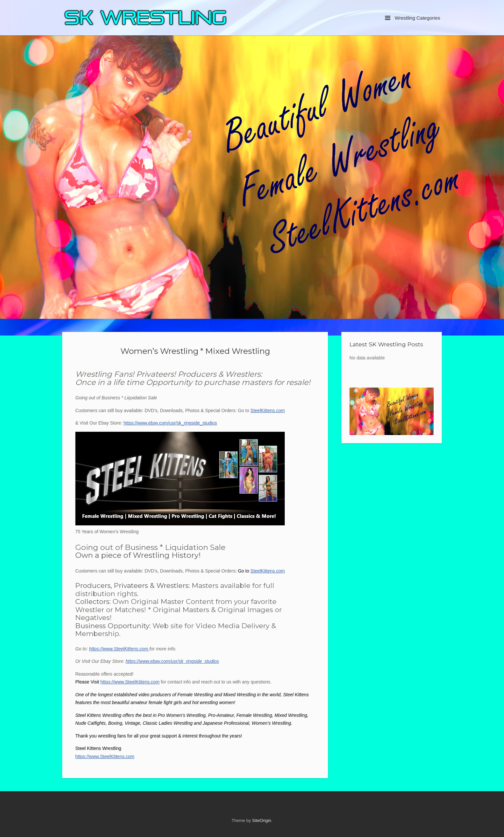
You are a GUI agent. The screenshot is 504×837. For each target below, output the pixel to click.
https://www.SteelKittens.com (119, 649)
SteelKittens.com (268, 410)
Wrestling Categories (413, 18)
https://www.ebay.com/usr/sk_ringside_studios (170, 423)
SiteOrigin (261, 820)
